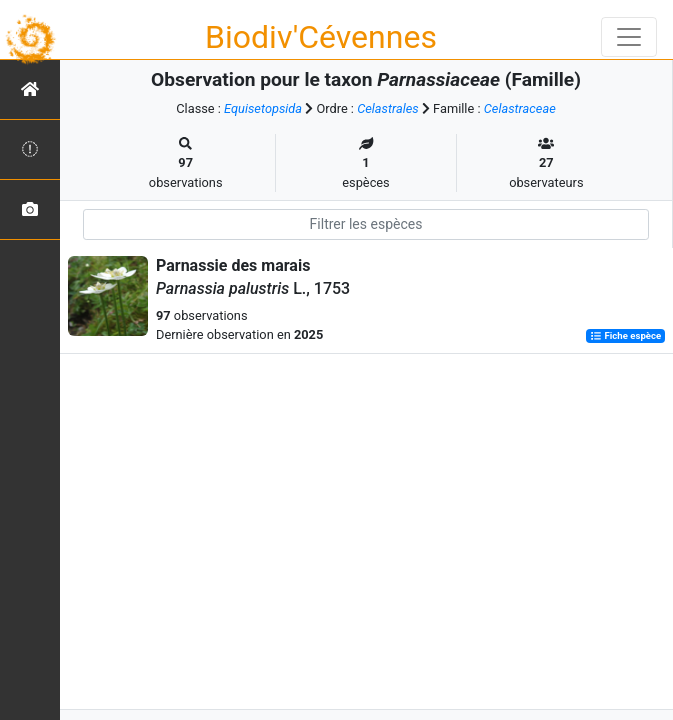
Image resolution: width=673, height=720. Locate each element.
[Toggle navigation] (629, 37)
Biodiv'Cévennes (321, 37)
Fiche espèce (625, 335)
